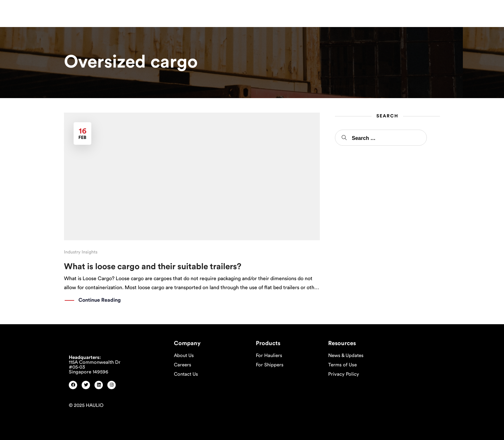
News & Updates (346, 356)
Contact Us (186, 374)
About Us (184, 356)
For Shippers (270, 365)
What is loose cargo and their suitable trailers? (153, 267)
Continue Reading (100, 300)
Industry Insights (81, 252)
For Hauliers (269, 356)
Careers (183, 365)
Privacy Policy (344, 374)
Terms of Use (342, 365)
